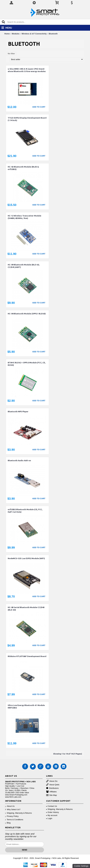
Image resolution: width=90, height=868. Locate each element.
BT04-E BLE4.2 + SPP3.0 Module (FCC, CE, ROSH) (27, 364)
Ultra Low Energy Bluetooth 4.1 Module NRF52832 (26, 706)
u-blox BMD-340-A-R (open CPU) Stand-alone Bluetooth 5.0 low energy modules (27, 70)
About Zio (52, 781)
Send (25, 850)
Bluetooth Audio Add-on (19, 460)
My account (52, 815)
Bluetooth (53, 34)
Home (7, 34)
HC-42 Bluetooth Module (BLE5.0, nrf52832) (23, 168)
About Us (10, 806)
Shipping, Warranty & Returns (18, 813)
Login (49, 818)
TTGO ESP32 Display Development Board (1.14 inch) (27, 119)
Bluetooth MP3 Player (18, 411)
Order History (53, 812)
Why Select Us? (13, 810)
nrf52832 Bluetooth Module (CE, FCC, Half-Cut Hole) (25, 511)
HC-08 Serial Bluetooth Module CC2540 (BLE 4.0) (26, 609)
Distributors (52, 788)
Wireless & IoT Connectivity (34, 34)
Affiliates (51, 792)
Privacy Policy (12, 816)
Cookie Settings (81, 866)
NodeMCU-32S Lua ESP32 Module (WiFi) (26, 558)
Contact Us (52, 806)
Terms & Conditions (14, 820)
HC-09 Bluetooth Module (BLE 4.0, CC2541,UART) (24, 266)
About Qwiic (53, 785)
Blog (8, 823)
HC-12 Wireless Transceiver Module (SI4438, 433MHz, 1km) (24, 217)
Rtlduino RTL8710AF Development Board (27, 656)
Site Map (52, 795)
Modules (16, 34)
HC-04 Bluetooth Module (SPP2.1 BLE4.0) (27, 314)
